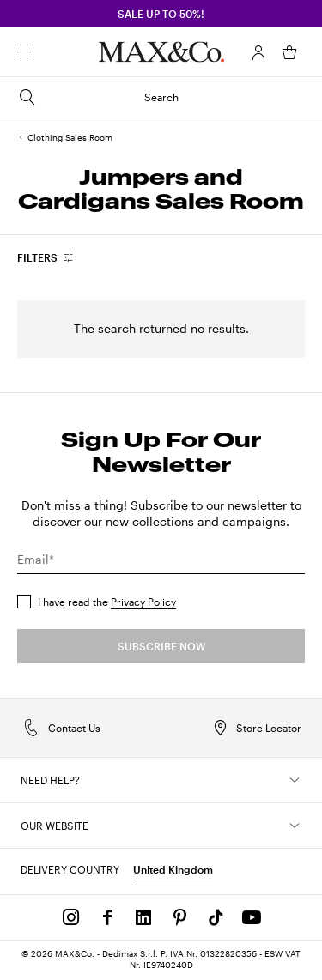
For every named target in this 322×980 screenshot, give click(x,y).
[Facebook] (107, 917)
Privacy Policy (143, 602)
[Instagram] (71, 917)
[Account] (258, 52)
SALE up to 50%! (161, 14)
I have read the (107, 602)
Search (98, 97)
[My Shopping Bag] (289, 52)
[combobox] (46, 257)
